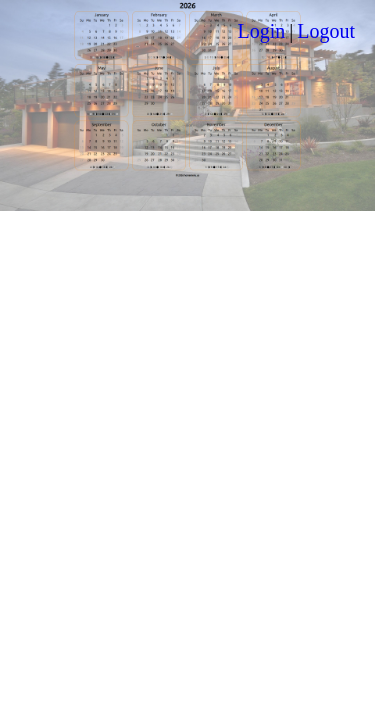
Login (261, 31)
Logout (326, 31)
